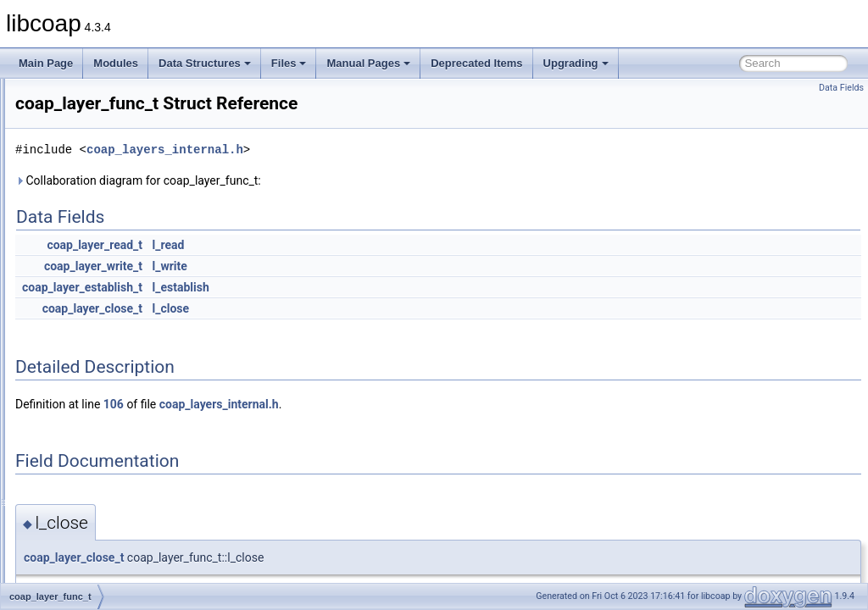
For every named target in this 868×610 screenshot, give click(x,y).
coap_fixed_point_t (99, 283)
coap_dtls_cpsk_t (95, 171)
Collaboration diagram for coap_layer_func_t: (350, 180)
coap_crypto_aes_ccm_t (111, 97)
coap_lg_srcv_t (90, 395)
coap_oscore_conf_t (102, 525)
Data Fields (841, 88)
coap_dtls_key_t (93, 190)
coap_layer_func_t (97, 339)
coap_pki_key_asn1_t (105, 581)
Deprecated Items (476, 63)
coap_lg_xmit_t (90, 413)
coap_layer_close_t (304, 308)
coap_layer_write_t (305, 266)
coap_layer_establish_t (294, 287)
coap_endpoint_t (94, 264)
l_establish (393, 287)
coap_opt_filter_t (94, 432)
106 (325, 404)
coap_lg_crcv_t (90, 358)
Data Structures (205, 63)
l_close (383, 308)
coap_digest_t (88, 134)
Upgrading (576, 63)
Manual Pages (368, 63)
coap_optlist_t (87, 507)
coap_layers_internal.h (377, 150)
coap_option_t (88, 488)
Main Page (46, 63)
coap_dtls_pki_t (91, 208)
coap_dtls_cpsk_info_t (106, 152)
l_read (381, 245)
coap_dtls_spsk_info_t (106, 227)
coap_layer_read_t (306, 245)
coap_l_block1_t (93, 302)
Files (289, 63)
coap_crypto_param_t (105, 115)
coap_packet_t (89, 544)
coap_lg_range (89, 376)
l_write (382, 266)
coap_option (83, 469)
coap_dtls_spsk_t (95, 246)
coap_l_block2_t (93, 320)
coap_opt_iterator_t (100, 451)
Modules (116, 63)
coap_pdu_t (83, 563)
